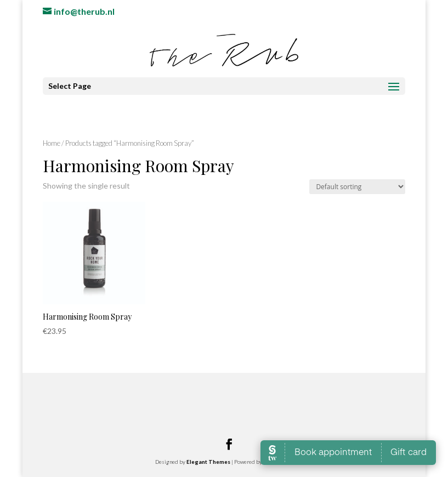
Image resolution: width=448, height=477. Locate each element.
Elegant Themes (208, 462)
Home (52, 143)
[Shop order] (357, 187)
